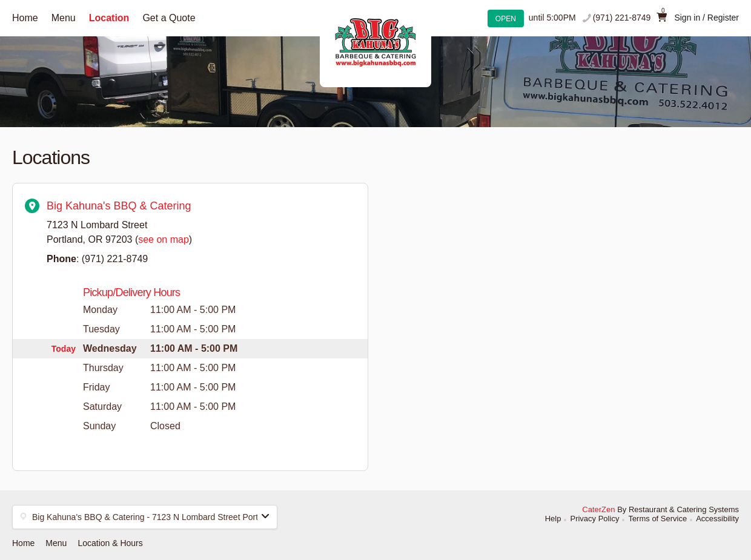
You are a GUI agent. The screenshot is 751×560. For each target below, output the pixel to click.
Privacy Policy (594, 519)
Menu (64, 18)
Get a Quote (169, 18)
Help (553, 519)
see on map (164, 239)
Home (25, 18)
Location (109, 18)
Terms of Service (657, 519)
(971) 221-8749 (622, 18)
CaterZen (598, 509)
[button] (145, 517)
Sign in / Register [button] (706, 18)
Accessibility (717, 519)
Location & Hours (110, 543)
